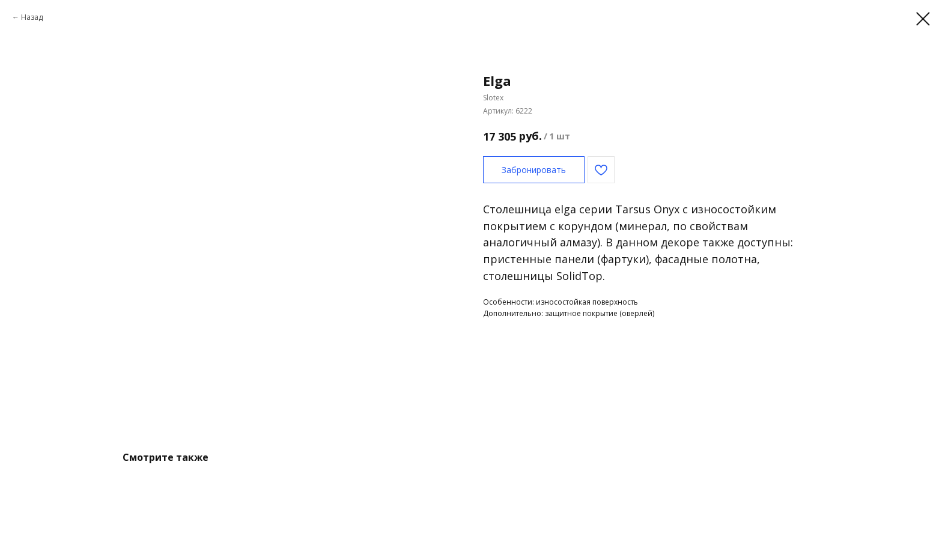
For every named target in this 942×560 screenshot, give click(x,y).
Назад (32, 17)
